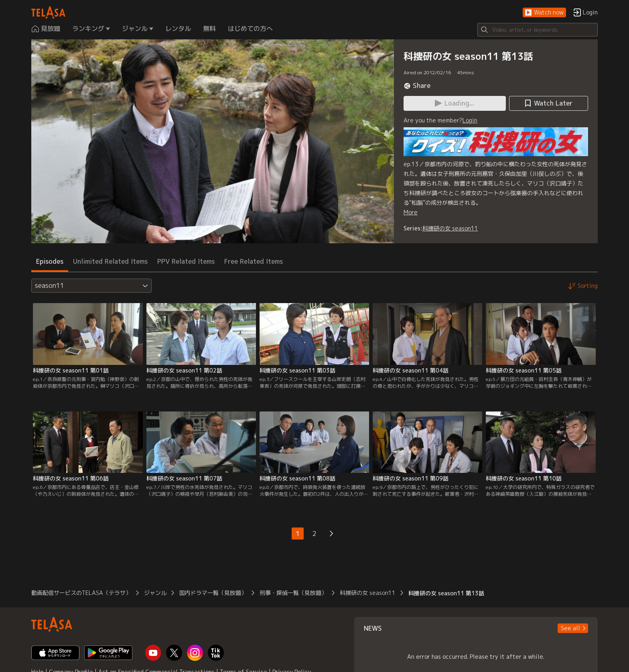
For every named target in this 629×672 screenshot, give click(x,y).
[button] (544, 13)
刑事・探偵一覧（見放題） (293, 593)
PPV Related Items (186, 261)
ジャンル (155, 593)
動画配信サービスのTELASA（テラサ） (81, 593)
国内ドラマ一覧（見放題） (213, 593)
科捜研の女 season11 (450, 228)
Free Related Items (254, 261)
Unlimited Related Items (110, 261)
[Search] (538, 30)
